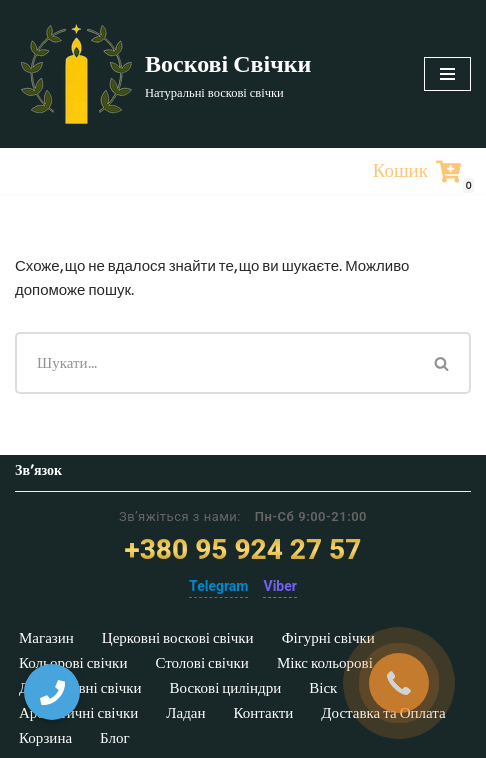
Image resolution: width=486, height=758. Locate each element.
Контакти (263, 713)
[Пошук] (214, 363)
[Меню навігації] (447, 74)
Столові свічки (201, 663)
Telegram (218, 586)
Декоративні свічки (80, 688)
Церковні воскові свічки (178, 638)
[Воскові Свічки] (163, 74)
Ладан (185, 713)
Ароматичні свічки (78, 713)
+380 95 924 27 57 (243, 549)
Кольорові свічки (73, 663)
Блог (115, 738)
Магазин (46, 638)
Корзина (45, 738)
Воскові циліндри (226, 688)
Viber (279, 586)
